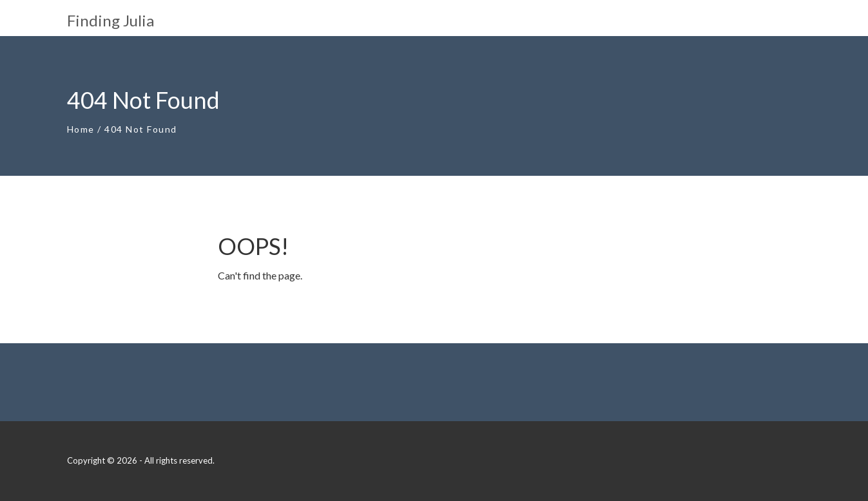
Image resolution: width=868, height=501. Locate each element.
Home (81, 129)
